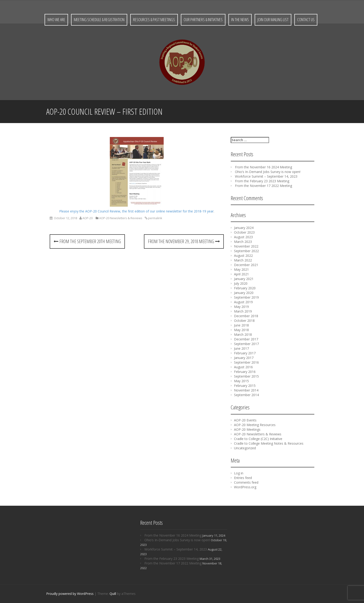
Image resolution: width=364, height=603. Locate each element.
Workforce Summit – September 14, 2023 (266, 176)
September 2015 (246, 376)
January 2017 (244, 358)
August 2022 (243, 256)
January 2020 (244, 293)
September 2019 (246, 297)
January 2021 (244, 279)
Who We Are (56, 20)
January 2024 (244, 228)
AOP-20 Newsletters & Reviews (121, 218)
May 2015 (241, 381)
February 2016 (245, 372)
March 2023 (243, 242)
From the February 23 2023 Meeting (262, 181)
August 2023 (243, 237)
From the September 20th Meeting (87, 241)
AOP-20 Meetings (247, 429)
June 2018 (241, 325)
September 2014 (246, 395)
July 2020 (241, 283)
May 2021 (241, 269)
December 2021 (246, 265)
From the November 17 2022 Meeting (263, 186)
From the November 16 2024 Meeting (263, 167)
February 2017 (245, 353)
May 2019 (241, 307)
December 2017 (246, 339)
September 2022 (246, 251)
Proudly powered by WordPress (70, 594)
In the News (240, 20)
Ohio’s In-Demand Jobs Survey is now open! (268, 172)
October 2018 (244, 321)
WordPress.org (245, 487)
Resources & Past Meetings (154, 20)
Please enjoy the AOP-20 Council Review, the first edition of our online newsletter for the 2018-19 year (136, 211)
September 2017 (246, 344)
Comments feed (246, 482)
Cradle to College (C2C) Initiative (258, 439)
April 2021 (241, 274)
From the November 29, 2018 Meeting (184, 241)
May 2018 (241, 330)
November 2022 (246, 246)
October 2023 (244, 232)
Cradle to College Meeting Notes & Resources (269, 443)
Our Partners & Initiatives (203, 20)
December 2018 (246, 316)
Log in (239, 473)
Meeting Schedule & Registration (99, 20)
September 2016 (246, 362)
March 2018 (243, 334)
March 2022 (243, 260)
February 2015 (245, 386)
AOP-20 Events (245, 420)
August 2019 (243, 302)
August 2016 (243, 367)
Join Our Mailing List (273, 20)
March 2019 (243, 311)
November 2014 (246, 390)
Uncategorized (245, 448)
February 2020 (245, 288)
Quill (113, 594)
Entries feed (243, 478)
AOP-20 (88, 218)
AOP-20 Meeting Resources (255, 425)
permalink (155, 218)
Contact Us (306, 20)
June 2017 (241, 348)
